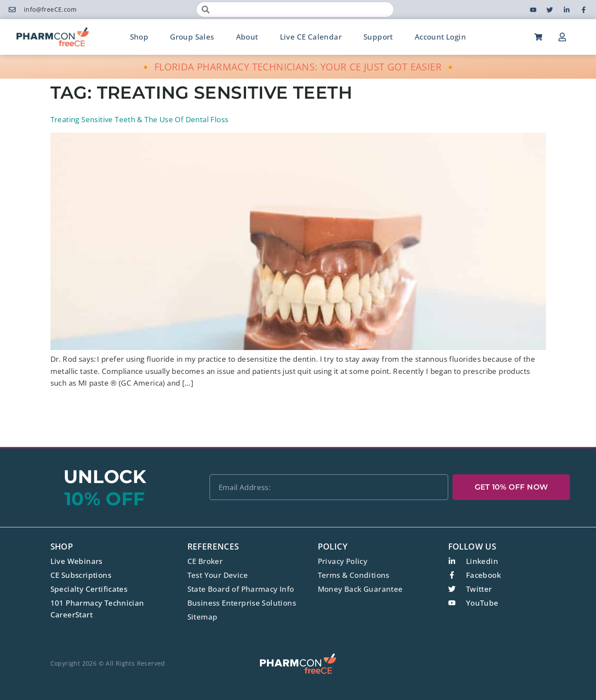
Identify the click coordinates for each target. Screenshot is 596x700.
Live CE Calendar (311, 37)
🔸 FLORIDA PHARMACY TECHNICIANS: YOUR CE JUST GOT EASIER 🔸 (298, 67)
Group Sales (192, 37)
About (247, 37)
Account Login (440, 37)
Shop (139, 37)
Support (378, 37)
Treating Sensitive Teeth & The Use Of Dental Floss (140, 119)
